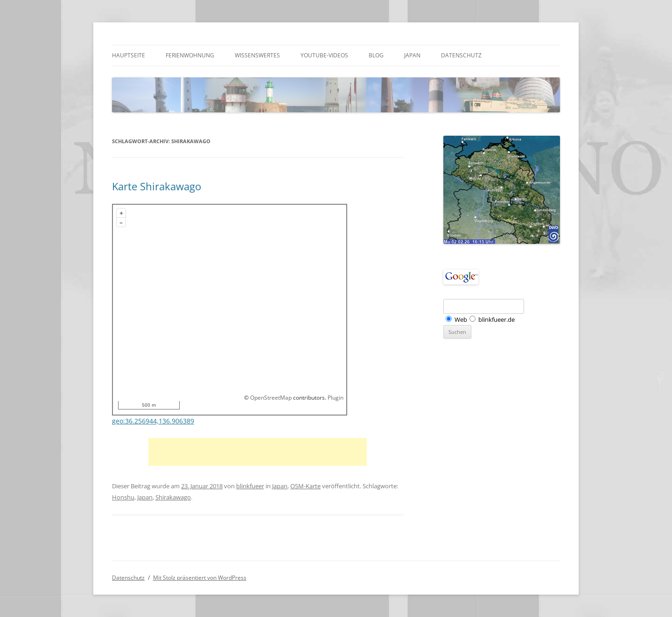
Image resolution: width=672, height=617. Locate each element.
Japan (412, 55)
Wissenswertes (257, 55)
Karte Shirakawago (157, 186)
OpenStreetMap (271, 398)
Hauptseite (129, 55)
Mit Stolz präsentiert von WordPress (200, 578)
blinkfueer (250, 486)
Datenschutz (461, 55)
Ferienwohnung (190, 55)
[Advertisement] (258, 452)
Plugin (335, 398)
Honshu (123, 497)
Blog (376, 55)
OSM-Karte (305, 486)
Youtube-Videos (324, 55)
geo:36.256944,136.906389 (153, 421)
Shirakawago (173, 497)
